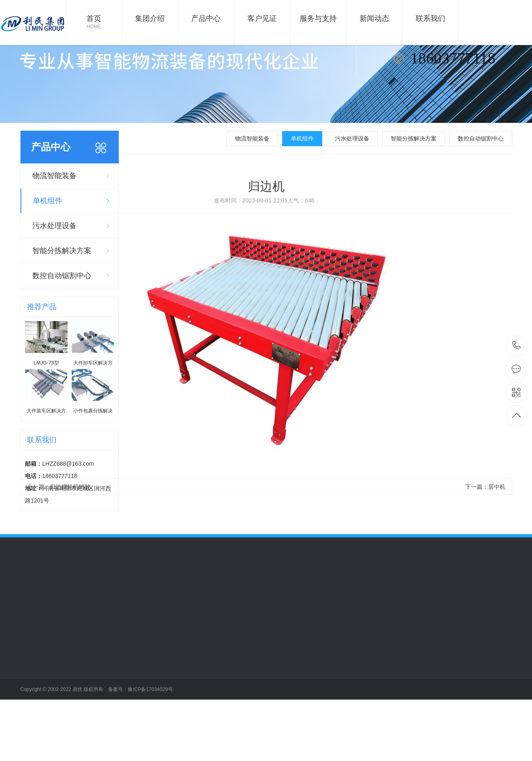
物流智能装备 (258, 138)
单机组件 (308, 138)
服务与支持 (318, 18)
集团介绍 (150, 18)
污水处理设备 (358, 138)
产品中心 (206, 18)
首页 (94, 23)
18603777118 (517, 345)
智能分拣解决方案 (419, 138)
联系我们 (430, 18)
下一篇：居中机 (485, 498)
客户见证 (262, 18)
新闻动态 (374, 18)
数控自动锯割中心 (487, 138)
